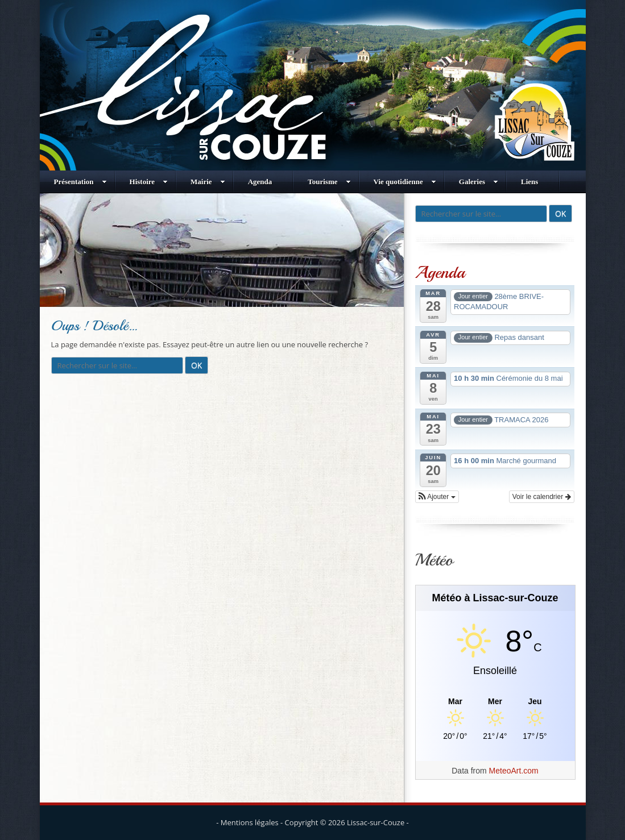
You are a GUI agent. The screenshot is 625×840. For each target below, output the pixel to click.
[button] (437, 497)
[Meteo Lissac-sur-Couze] (495, 702)
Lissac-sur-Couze (376, 822)
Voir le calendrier (542, 497)
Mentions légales (250, 822)
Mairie (208, 182)
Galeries (479, 182)
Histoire (149, 182)
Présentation (80, 182)
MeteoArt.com (514, 771)
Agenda (260, 182)
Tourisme (329, 182)
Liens (529, 182)
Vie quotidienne (405, 182)
